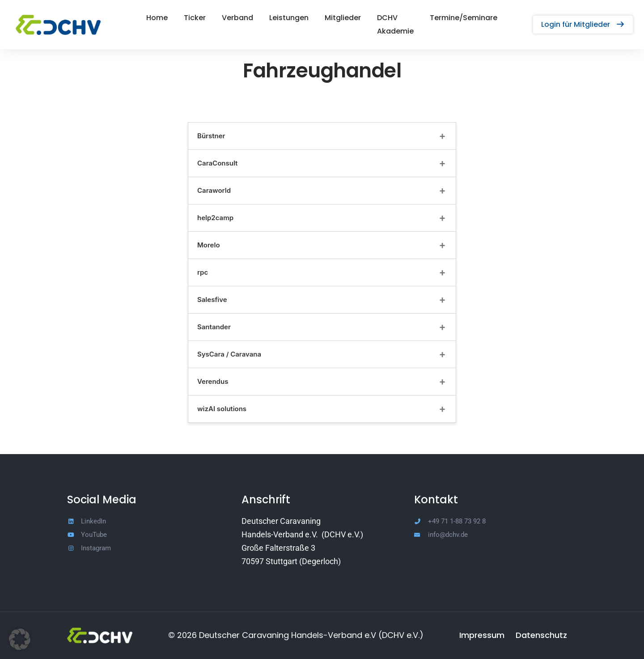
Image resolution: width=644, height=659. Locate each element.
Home (146, 18)
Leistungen (278, 18)
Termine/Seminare (475, 18)
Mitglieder (332, 18)
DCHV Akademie (395, 18)
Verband (226, 18)
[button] (583, 18)
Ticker (184, 18)
